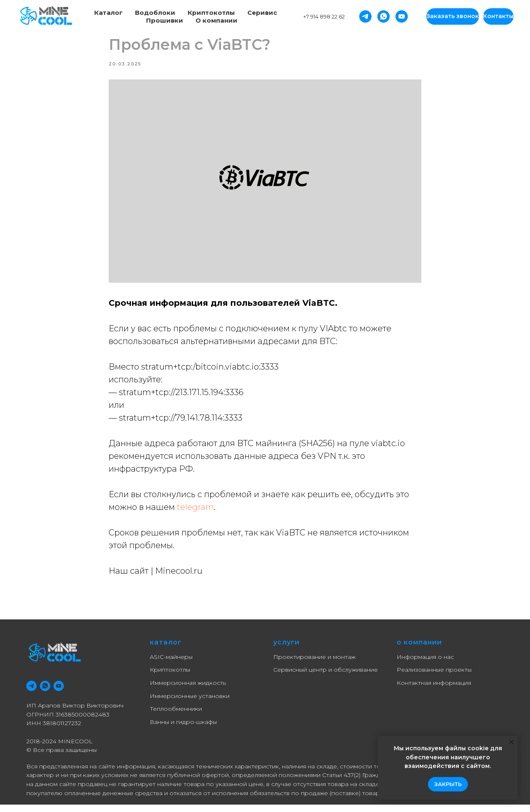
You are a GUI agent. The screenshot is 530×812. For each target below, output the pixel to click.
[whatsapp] (45, 693)
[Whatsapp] (384, 16)
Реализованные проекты (434, 677)
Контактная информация (434, 690)
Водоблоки (155, 13)
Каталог (108, 13)
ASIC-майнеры (171, 664)
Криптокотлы (211, 13)
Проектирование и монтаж (314, 664)
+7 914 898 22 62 (324, 16)
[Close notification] (511, 742)
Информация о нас (425, 664)
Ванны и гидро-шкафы (183, 729)
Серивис (262, 13)
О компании (216, 20)
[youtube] (59, 693)
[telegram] (31, 693)
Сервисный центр (300, 677)
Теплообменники (176, 716)
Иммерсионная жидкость (188, 690)
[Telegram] (365, 16)
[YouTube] (402, 16)
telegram (195, 511)
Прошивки (165, 20)
